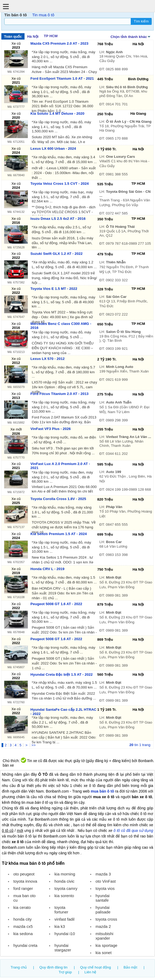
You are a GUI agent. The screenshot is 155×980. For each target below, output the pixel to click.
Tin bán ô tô (16, 15)
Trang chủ (19, 967)
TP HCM (51, 36)
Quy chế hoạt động (95, 967)
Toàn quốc (13, 36)
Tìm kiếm (141, 21)
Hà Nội (33, 36)
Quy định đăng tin (54, 967)
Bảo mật (130, 967)
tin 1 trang (140, 745)
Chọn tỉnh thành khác (131, 36)
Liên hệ (90, 972)
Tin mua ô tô (43, 15)
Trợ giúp (65, 972)
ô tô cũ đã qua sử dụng (133, 831)
